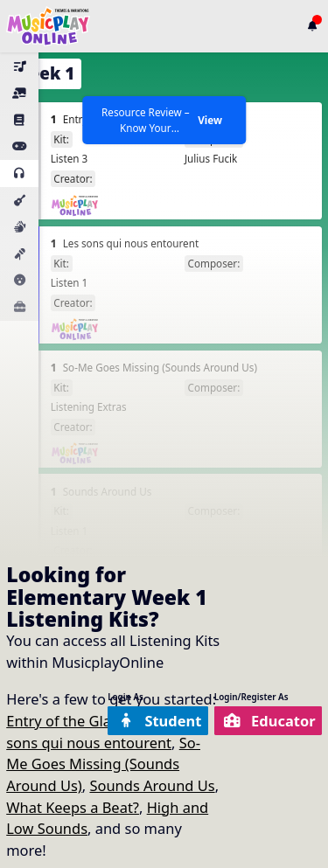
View (210, 120)
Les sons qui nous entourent (97, 732)
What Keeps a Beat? (73, 807)
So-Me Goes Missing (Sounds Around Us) (103, 764)
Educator (270, 721)
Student (159, 721)
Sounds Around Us (152, 785)
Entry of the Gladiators (82, 721)
